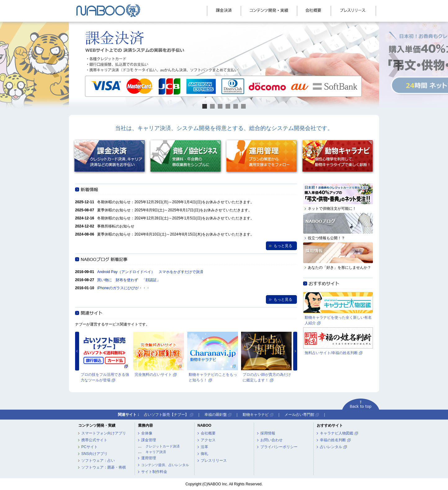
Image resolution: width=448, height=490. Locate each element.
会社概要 (208, 433)
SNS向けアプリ (94, 454)
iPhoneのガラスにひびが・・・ (123, 288)
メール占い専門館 (299, 415)
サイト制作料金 (154, 472)
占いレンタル (331, 447)
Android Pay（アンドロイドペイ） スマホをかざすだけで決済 (150, 272)
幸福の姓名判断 (333, 440)
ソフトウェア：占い (98, 461)
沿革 (204, 447)
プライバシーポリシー (279, 447)
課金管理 (149, 440)
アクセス (208, 440)
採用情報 (268, 433)
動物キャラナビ (256, 415)
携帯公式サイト (94, 440)
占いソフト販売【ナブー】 (166, 415)
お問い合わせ (271, 440)
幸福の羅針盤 (216, 415)
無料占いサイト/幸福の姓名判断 (331, 353)
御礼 (204, 454)
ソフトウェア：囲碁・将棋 (104, 467)
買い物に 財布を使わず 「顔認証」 (129, 280)
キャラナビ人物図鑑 (337, 433)
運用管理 (149, 458)
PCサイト (90, 447)
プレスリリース (214, 461)
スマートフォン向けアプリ (104, 433)
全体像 (147, 433)
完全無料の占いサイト (153, 375)
